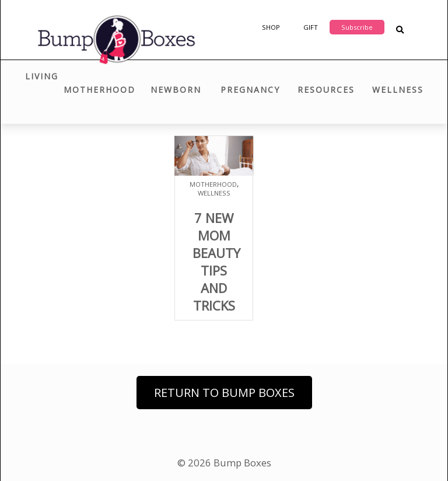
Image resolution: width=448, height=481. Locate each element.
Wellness (398, 90)
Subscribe (357, 27)
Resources (326, 90)
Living (42, 76)
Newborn (176, 90)
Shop (271, 27)
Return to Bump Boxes (224, 393)
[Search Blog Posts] (400, 30)
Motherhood (99, 90)
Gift (311, 27)
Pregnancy (250, 90)
